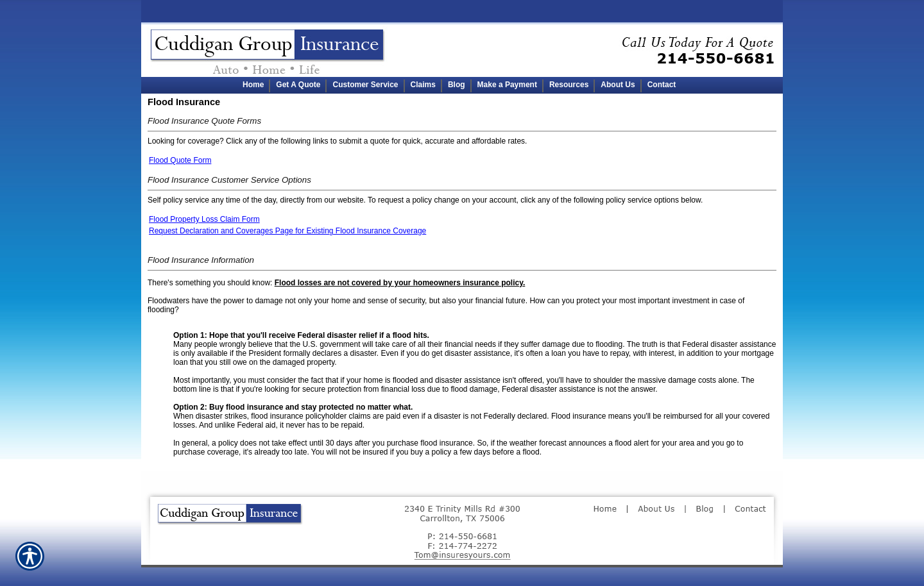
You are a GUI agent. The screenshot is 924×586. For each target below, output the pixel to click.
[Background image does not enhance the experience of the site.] (462, 85)
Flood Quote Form (180, 160)
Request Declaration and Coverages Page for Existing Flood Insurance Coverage (287, 231)
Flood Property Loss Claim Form (204, 219)
